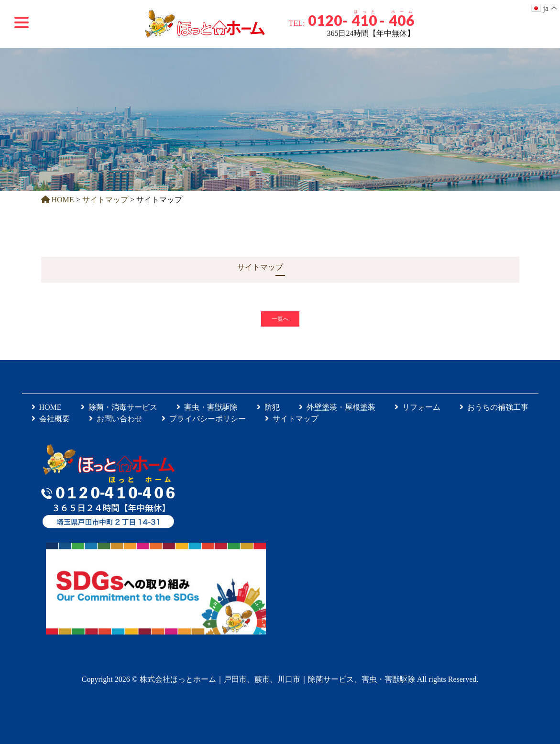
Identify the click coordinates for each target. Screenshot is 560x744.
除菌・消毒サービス (119, 407)
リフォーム (417, 407)
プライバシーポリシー (204, 419)
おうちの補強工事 (494, 407)
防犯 (268, 407)
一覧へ (280, 319)
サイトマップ (292, 419)
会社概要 (51, 419)
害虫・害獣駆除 (207, 407)
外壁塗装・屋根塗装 (337, 407)
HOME (47, 407)
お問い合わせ (116, 419)
